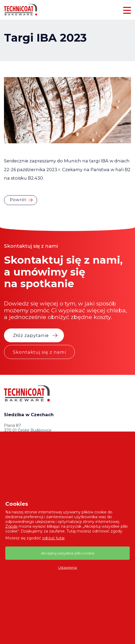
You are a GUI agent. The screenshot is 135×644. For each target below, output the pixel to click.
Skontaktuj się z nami (40, 352)
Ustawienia (67, 567)
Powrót (18, 200)
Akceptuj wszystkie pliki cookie (68, 553)
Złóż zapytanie (31, 335)
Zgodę (11, 526)
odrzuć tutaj (53, 538)
